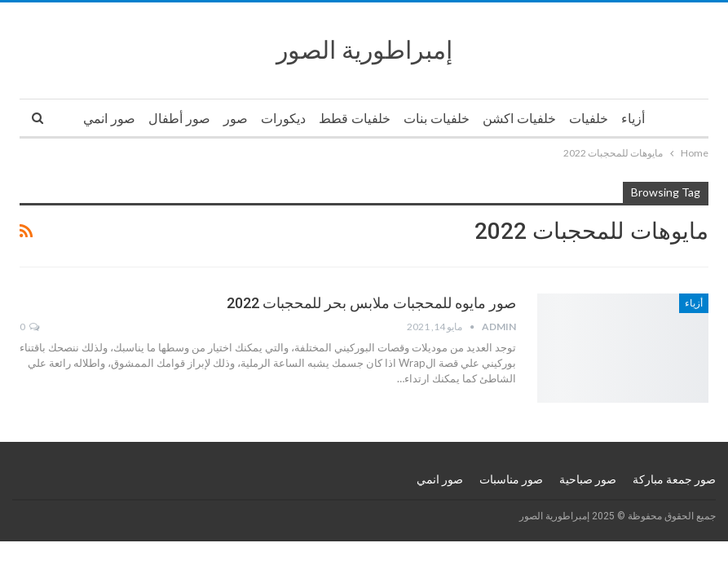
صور (236, 119)
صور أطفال (179, 119)
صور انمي (109, 119)
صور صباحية (588, 479)
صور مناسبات (511, 479)
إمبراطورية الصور (364, 50)
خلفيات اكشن (519, 119)
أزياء (633, 119)
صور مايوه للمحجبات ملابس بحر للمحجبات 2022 (371, 303)
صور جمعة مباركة (674, 479)
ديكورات (283, 119)
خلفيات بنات (437, 119)
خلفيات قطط (355, 119)
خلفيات (589, 119)
